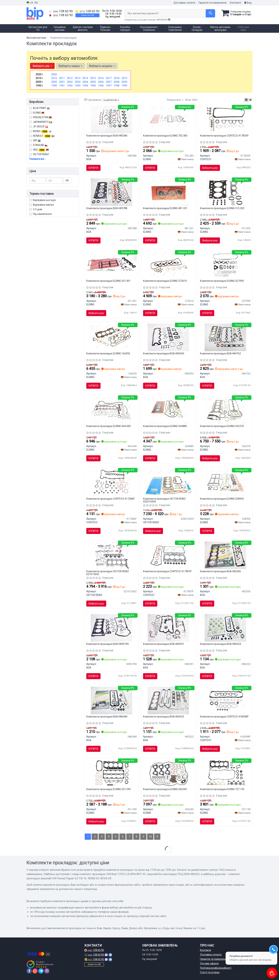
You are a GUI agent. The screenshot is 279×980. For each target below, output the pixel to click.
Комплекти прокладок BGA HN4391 (164, 644)
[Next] (157, 837)
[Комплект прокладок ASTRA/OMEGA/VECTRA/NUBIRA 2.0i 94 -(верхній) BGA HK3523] (168, 700)
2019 (124, 78)
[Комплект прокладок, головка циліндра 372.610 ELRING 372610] (169, 264)
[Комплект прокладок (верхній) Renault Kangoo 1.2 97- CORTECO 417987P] (168, 555)
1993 (78, 86)
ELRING (37, 113)
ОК (67, 180)
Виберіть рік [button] (42, 66)
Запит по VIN (87, 15)
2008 (117, 82)
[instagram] (35, 971)
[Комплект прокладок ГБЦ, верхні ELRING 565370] (225, 410)
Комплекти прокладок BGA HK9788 (107, 208)
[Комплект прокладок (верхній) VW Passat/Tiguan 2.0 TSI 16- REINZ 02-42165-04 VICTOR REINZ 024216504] (168, 482)
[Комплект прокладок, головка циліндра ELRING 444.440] (111, 410)
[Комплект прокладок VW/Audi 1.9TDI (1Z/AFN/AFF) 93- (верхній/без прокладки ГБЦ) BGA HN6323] (225, 628)
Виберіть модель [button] (102, 66)
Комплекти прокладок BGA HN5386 (107, 136)
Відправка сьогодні (43, 200)
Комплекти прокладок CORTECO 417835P (224, 136)
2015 (93, 78)
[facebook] (29, 971)
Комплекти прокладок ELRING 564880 (165, 426)
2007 (109, 82)
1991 (62, 86)
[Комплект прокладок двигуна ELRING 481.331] (168, 192)
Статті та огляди (210, 972)
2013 (78, 78)
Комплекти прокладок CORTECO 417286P (111, 499)
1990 (54, 86)
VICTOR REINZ (39, 154)
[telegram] (41, 971)
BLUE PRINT (40, 108)
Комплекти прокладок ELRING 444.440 (108, 426)
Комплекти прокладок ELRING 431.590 (108, 789)
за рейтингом (111, 100)
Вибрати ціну (210, 168)
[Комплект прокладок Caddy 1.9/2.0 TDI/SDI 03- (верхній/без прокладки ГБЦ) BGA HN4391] (168, 628)
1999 (124, 86)
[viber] (47, 971)
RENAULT (42, 136)
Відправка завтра (42, 205)
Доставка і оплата (184, 3)
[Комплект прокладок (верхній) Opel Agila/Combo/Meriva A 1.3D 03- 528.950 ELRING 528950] (225, 482)
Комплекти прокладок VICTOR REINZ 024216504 (164, 500)
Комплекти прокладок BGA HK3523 (164, 717)
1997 (109, 86)
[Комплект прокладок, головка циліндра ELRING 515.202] (225, 192)
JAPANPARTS (41, 122)
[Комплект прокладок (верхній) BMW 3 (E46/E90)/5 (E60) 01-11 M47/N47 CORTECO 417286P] (111, 482)
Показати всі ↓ (38, 159)
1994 (85, 86)
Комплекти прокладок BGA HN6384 (107, 717)
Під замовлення (40, 214)
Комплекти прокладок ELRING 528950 (222, 499)
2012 (70, 78)
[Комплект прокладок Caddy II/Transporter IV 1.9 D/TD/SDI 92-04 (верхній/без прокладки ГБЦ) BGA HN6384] (111, 700)
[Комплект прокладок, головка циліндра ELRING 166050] (112, 337)
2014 (85, 78)
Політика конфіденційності (216, 968)
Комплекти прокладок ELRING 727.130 (222, 789)
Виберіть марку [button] (71, 66)
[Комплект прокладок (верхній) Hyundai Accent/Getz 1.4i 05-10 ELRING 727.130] (225, 773)
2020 (54, 74)
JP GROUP (39, 127)
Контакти (235, 3)
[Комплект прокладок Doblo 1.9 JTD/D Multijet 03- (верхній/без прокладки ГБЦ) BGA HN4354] (168, 337)
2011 (62, 78)
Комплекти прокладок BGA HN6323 (221, 644)
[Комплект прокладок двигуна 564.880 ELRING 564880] (168, 410)
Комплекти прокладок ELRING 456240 (165, 789)
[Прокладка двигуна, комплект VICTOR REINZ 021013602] (111, 555)
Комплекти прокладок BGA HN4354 (164, 353)
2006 (101, 82)
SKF (37, 140)
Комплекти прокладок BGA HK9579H (108, 644)
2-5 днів (36, 209)
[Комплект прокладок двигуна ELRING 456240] (168, 773)
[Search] (210, 13)
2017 (109, 78)
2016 (101, 78)
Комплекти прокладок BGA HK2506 (220, 571)
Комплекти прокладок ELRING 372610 (165, 281)
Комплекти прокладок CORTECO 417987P (167, 571)
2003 (78, 82)
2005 (93, 82)
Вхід (248, 3)
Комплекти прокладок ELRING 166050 (108, 353)
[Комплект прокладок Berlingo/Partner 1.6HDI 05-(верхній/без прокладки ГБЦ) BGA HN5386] (111, 119)
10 (150, 837)
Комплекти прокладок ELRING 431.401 (108, 281)
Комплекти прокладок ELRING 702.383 (165, 136)
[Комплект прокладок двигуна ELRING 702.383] (168, 119)
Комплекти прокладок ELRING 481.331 (165, 208)
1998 (117, 86)
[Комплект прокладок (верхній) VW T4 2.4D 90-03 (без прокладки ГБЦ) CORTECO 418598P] (225, 700)
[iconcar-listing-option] (250, 100)
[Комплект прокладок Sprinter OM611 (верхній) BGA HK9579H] (111, 628)
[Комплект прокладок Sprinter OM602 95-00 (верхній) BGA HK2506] (225, 555)
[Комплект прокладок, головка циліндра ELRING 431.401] (112, 263)
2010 (54, 78)
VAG (39, 150)
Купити (93, 168)
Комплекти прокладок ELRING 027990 (222, 281)
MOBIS (42, 131)
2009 (124, 82)
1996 (101, 86)
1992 (70, 86)
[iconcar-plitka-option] (246, 100)
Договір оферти (209, 963)
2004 (85, 82)
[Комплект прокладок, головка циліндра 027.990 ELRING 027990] (225, 264)
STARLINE (38, 145)
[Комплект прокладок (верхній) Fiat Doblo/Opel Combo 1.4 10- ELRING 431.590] (111, 773)
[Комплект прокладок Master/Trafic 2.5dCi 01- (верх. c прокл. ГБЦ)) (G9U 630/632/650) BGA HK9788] (111, 192)
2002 (70, 82)
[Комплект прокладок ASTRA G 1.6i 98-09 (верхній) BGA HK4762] (225, 337)
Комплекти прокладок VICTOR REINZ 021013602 (108, 573)
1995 (93, 86)
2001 (62, 82)
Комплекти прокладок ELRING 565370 (222, 426)
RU (36, 3)
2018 (117, 78)
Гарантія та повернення (213, 3)
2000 (54, 82)
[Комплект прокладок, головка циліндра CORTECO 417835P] (225, 119)
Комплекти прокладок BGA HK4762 (220, 353)
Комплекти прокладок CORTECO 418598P (224, 717)
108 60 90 (61, 11)
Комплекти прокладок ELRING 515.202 (222, 208)
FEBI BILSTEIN (41, 117)
